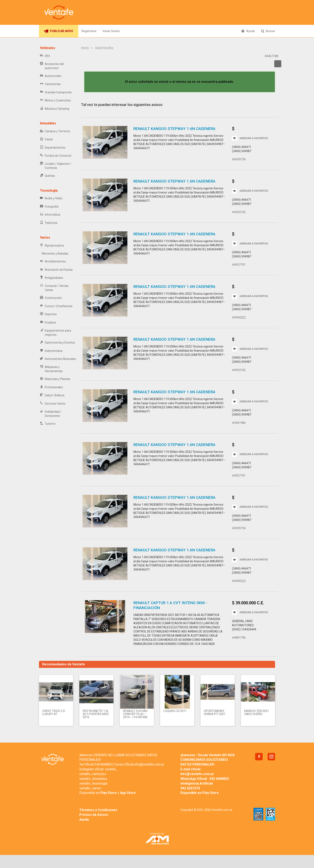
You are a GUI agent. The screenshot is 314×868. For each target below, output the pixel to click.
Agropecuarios (52, 246)
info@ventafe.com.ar (149, 764)
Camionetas (50, 84)
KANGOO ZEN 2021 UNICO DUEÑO (257, 712)
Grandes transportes (56, 92)
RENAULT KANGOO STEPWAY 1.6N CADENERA (174, 129)
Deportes (48, 314)
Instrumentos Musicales (58, 359)
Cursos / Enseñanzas (56, 306)
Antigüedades (52, 278)
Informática (50, 215)
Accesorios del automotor (52, 66)
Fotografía (49, 207)
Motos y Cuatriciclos (55, 100)
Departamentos (53, 148)
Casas (46, 139)
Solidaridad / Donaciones (51, 414)
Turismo (48, 424)
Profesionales (51, 387)
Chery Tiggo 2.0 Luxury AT (54, 712)
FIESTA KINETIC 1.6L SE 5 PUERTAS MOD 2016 (96, 714)
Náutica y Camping (55, 109)
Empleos (48, 323)
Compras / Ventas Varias (54, 288)
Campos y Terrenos (55, 131)
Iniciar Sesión (111, 31)
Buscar (268, 31)
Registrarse (89, 31)
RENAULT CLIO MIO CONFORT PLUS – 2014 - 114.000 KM (135, 714)
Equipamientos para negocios (56, 333)
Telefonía (49, 223)
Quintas (47, 176)
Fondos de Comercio (56, 156)
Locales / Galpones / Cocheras (56, 166)
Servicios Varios (53, 404)
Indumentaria (51, 351)
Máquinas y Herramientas (51, 369)
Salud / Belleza (52, 395)
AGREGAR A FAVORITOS (250, 138)
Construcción (51, 298)
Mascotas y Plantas (55, 379)
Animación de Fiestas (56, 270)
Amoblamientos (53, 261)
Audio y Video (51, 198)
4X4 (45, 56)
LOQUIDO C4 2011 (175, 711)
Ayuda (248, 31)
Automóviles (51, 76)
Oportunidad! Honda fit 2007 (215, 712)
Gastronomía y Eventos (57, 343)
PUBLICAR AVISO (59, 31)
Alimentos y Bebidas (54, 254)
